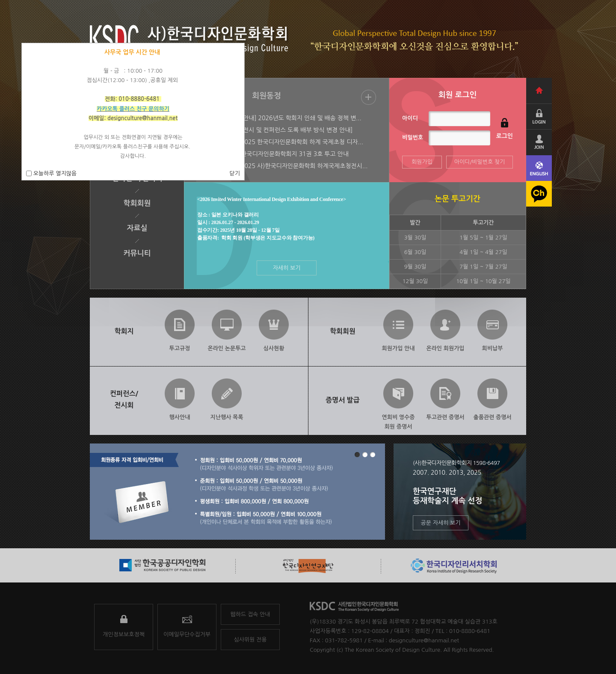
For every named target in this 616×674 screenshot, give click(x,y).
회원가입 (422, 162)
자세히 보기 (287, 268)
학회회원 (137, 203)
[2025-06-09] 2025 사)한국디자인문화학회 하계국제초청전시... (285, 166)
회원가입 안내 (398, 348)
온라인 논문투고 (227, 348)
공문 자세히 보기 (441, 523)
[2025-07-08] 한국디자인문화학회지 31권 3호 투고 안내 (275, 154)
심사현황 (274, 348)
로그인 (505, 136)
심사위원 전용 (250, 640)
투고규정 (180, 348)
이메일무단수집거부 (187, 634)
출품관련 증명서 (492, 417)
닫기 (235, 173)
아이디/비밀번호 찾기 (480, 162)
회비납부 (493, 348)
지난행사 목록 (227, 417)
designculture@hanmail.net (424, 640)
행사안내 (180, 417)
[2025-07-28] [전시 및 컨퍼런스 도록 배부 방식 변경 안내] (277, 130)
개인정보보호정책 (124, 634)
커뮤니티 (137, 253)
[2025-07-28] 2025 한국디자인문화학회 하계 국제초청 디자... (282, 142)
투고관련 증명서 (445, 417)
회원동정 (267, 96)
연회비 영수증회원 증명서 (398, 420)
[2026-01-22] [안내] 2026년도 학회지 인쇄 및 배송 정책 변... (281, 118)
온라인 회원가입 (445, 348)
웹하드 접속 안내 (250, 614)
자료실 (137, 228)
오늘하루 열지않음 (54, 173)
